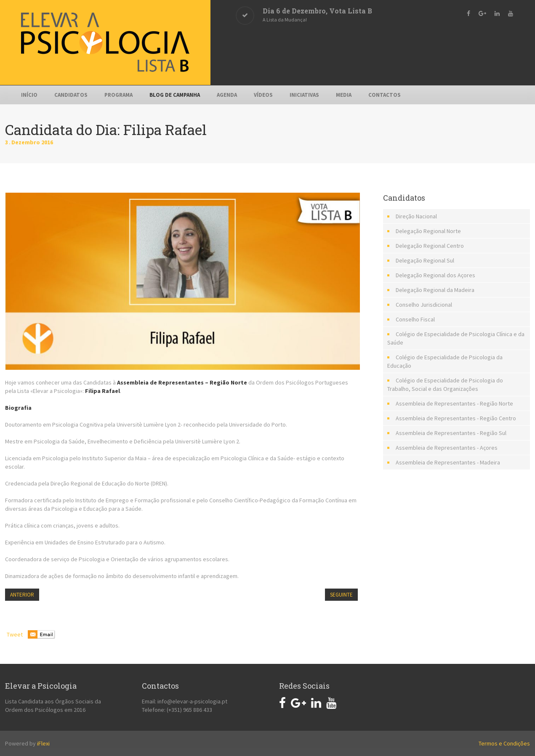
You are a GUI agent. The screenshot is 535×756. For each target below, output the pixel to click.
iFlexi (43, 743)
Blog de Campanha (175, 95)
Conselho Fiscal (415, 319)
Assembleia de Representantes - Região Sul (451, 433)
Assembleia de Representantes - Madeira (448, 462)
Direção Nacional (416, 216)
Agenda (227, 95)
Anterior (22, 595)
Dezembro (26, 142)
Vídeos (263, 95)
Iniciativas (304, 95)
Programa (118, 95)
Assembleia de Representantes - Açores (447, 448)
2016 (47, 142)
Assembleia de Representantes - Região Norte (454, 403)
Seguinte (341, 595)
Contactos (385, 95)
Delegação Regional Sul (425, 260)
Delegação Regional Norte (428, 231)
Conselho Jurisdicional (424, 305)
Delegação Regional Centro (430, 246)
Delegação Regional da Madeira (435, 290)
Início (29, 95)
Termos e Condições (504, 743)
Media (344, 95)
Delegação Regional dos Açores (435, 275)
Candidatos (71, 95)
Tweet (15, 634)
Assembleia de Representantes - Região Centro (456, 418)
